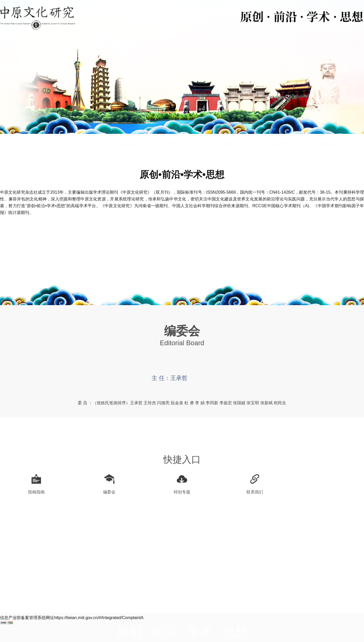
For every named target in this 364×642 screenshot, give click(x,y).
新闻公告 (127, 135)
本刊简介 (76, 135)
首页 (25, 135)
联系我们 (330, 135)
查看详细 (182, 272)
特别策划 (228, 135)
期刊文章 (178, 135)
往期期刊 (279, 135)
